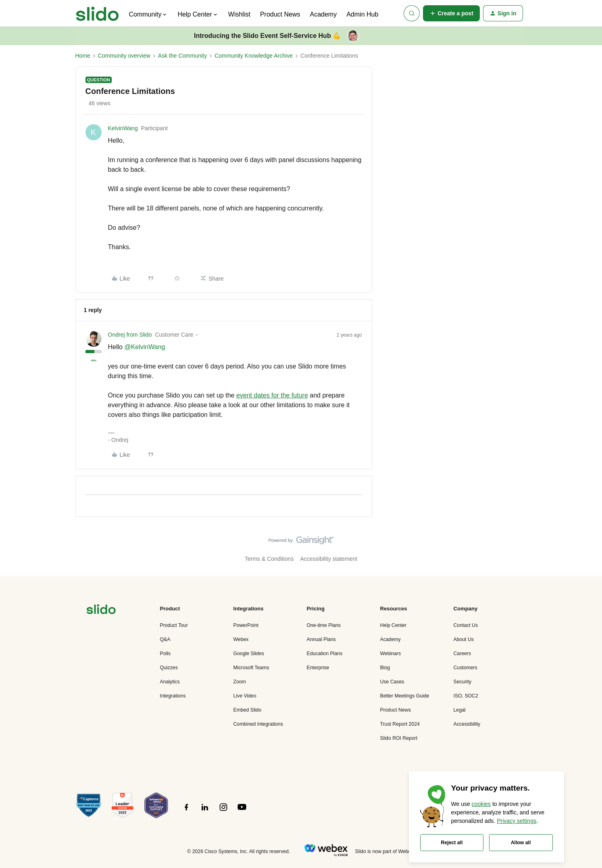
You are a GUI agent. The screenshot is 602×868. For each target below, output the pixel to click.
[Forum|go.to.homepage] (97, 13)
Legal (460, 710)
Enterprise (318, 668)
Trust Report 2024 (400, 724)
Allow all (521, 843)
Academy (323, 14)
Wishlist (239, 14)
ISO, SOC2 (466, 696)
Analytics (170, 682)
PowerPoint (246, 625)
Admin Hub (362, 14)
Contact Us (466, 625)
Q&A (165, 639)
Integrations (173, 696)
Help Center (393, 625)
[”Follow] (186, 812)
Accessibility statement (329, 559)
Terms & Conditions (269, 559)
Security (462, 682)
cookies (481, 804)
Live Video (245, 696)
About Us (464, 639)
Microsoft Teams (251, 668)
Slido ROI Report (399, 738)
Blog (385, 668)
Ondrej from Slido (130, 335)
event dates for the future (272, 395)
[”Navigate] (101, 611)
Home (83, 56)
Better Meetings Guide (405, 696)
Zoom (240, 682)
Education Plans (325, 654)
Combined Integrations (258, 724)
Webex (241, 639)
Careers (462, 654)
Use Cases (392, 682)
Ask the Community (182, 56)
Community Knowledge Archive (254, 56)
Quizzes (169, 668)
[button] (451, 13)
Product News (280, 14)
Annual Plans (321, 639)
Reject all (452, 843)
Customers (466, 668)
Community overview (124, 56)
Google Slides (249, 654)
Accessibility (467, 724)
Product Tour (174, 625)
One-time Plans (324, 625)
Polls (166, 654)
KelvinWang (123, 128)
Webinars (391, 654)
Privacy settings (517, 821)
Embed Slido (247, 710)
